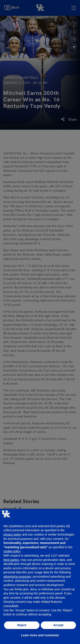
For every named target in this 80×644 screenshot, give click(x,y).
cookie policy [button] (12, 551)
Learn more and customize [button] (40, 635)
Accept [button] (58, 625)
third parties (11, 560)
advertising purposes (17, 577)
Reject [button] (22, 625)
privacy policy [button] (12, 534)
